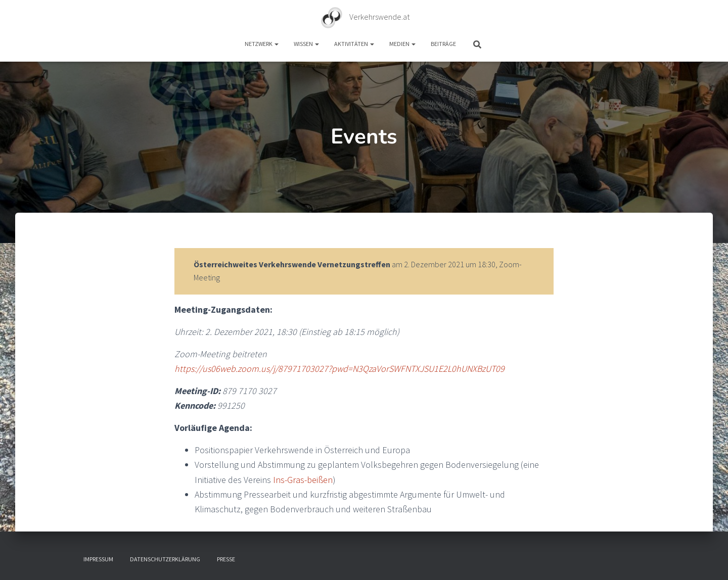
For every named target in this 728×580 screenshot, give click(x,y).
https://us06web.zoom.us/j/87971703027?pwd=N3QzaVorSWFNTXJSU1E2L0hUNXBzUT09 (339, 369)
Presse (226, 559)
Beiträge (443, 44)
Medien (402, 44)
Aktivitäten (354, 44)
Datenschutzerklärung (165, 559)
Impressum (98, 559)
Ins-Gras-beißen (303, 480)
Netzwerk (262, 44)
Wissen (306, 44)
